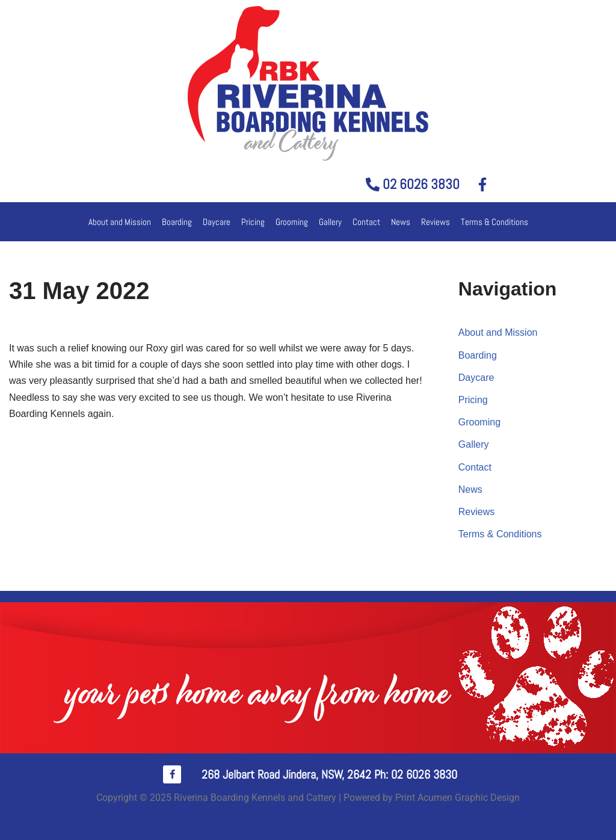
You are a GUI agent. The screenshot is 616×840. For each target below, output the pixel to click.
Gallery (330, 222)
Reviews (436, 222)
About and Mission (120, 222)
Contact (366, 222)
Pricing (253, 222)
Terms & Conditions (494, 222)
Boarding (177, 222)
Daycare (217, 222)
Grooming (292, 222)
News (401, 222)
